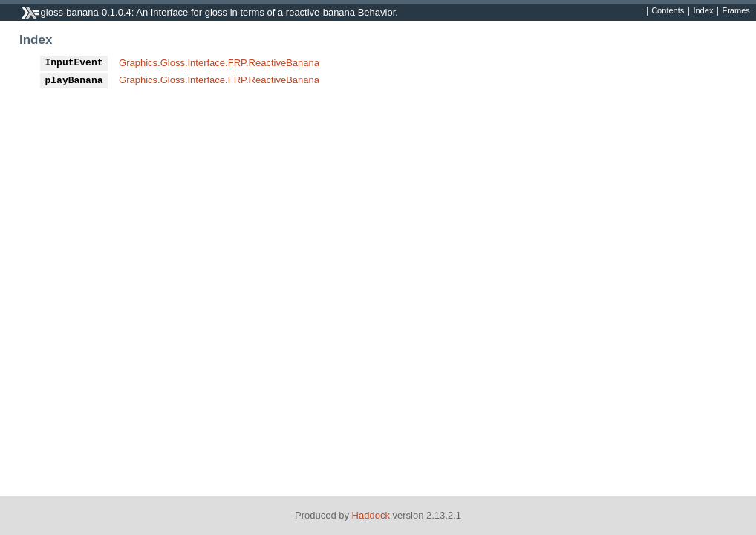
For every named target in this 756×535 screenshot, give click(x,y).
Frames (736, 11)
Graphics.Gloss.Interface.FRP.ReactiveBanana (219, 63)
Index (703, 11)
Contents (668, 11)
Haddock (371, 515)
